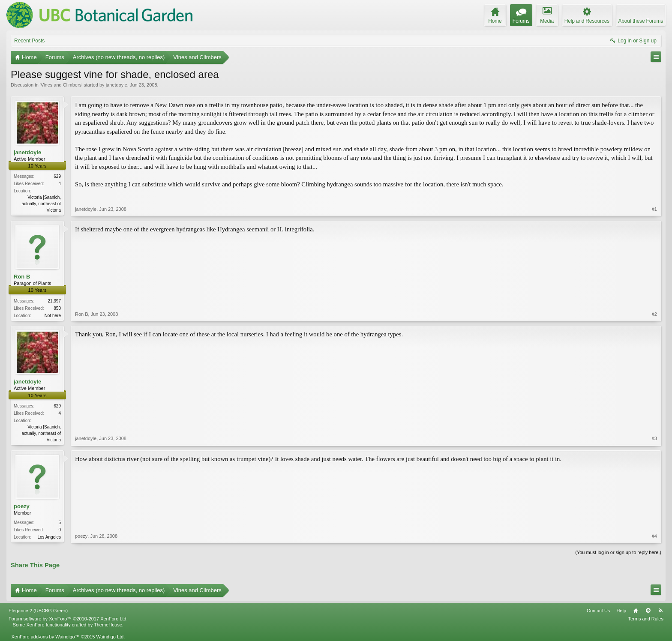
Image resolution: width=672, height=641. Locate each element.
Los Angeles (49, 537)
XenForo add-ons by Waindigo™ (45, 637)
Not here (53, 316)
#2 (654, 314)
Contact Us (598, 611)
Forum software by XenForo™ (68, 619)
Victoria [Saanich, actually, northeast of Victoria (41, 204)
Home (636, 611)
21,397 (54, 301)
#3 (654, 438)
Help (621, 611)
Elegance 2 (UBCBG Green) (38, 611)
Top (648, 611)
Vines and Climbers (61, 85)
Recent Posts (29, 41)
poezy (22, 506)
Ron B (22, 277)
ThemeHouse (108, 625)
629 (57, 176)
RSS (660, 611)
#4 (654, 536)
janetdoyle (117, 85)
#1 (654, 209)
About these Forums (641, 21)
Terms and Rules (646, 619)
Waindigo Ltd (110, 637)
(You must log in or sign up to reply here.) (618, 552)
